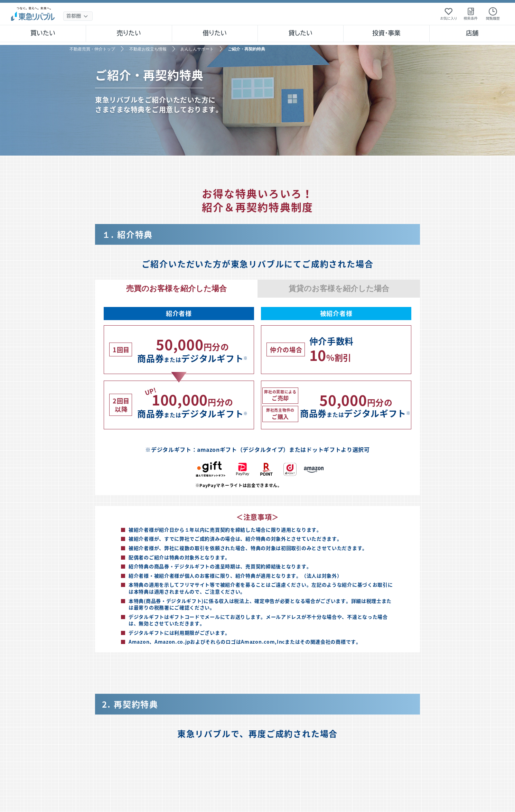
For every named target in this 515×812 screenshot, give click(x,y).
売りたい (129, 33)
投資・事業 (386, 33)
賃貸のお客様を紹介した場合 (339, 289)
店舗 (472, 33)
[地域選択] (78, 16)
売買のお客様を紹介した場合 (176, 289)
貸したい (301, 33)
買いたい (43, 33)
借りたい (215, 33)
